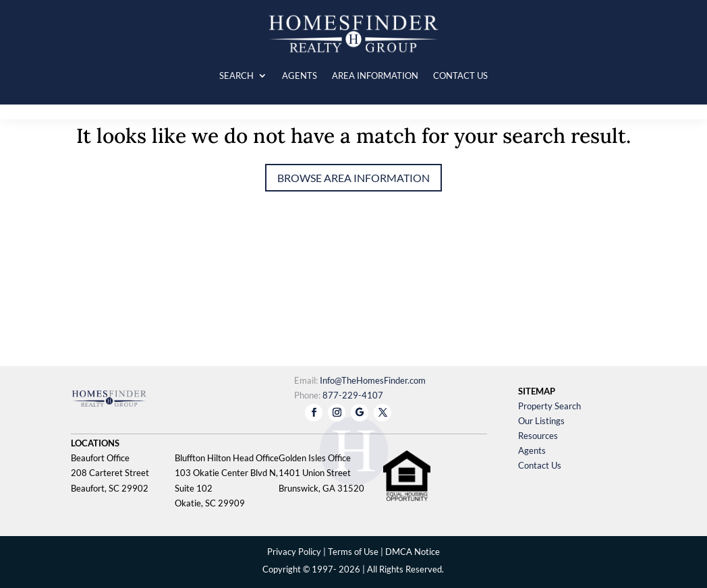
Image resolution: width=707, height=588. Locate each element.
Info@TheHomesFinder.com (373, 380)
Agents (532, 450)
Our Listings (541, 421)
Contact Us (540, 465)
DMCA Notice (413, 552)
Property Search (549, 406)
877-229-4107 (353, 395)
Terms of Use (353, 552)
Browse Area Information (353, 178)
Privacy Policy (294, 552)
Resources (538, 436)
